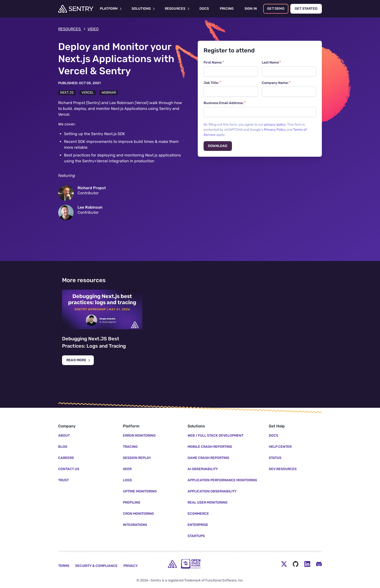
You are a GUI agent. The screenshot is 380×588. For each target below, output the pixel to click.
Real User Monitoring (208, 502)
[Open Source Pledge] (191, 564)
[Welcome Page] (76, 9)
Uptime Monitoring (140, 491)
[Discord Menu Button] (319, 564)
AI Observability (203, 469)
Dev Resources (283, 469)
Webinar (109, 93)
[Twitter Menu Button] (284, 564)
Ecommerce (198, 514)
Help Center (280, 447)
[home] (172, 564)
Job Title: (211, 83)
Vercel (88, 93)
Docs (273, 436)
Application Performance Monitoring (222, 480)
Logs (127, 480)
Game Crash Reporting (208, 458)
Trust (63, 480)
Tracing (130, 447)
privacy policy (275, 125)
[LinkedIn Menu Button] (307, 564)
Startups (196, 536)
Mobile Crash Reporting (210, 447)
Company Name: (275, 83)
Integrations (135, 525)
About (64, 436)
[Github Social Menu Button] (296, 564)
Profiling (132, 502)
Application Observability (212, 491)
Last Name (270, 62)
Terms (64, 566)
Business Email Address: (224, 103)
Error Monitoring (139, 436)
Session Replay (137, 458)
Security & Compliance (96, 566)
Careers (66, 458)
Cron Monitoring (138, 514)
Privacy (131, 566)
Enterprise (198, 525)
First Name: (213, 62)
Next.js (67, 93)
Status (275, 458)
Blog (63, 447)
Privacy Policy (275, 130)
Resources (72, 29)
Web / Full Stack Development (215, 436)
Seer (127, 469)
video (93, 29)
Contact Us (69, 469)
